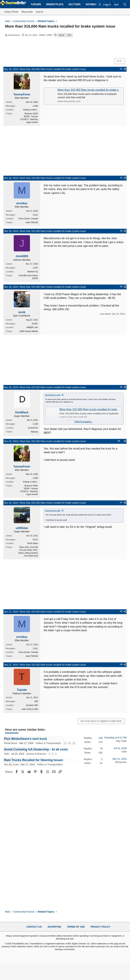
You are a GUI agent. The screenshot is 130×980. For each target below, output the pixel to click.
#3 (121, 231)
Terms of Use (76, 927)
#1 (121, 69)
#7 (121, 502)
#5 (121, 387)
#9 (121, 664)
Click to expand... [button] (84, 422)
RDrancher (121, 762)
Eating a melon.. (31, 110)
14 (65, 743)
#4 (121, 287)
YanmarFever (14, 35)
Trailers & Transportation (48, 743)
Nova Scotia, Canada (28, 219)
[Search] (125, 4)
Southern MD (32, 705)
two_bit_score (11, 764)
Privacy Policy (100, 927)
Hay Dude (121, 741)
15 (69, 743)
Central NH (33, 428)
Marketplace (55, 4)
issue (62, 35)
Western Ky (33, 272)
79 (101, 749)
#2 (121, 178)
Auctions (75, 4)
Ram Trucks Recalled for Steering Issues (34, 760)
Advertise (54, 927)
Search (40, 12)
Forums (36, 4)
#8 (121, 611)
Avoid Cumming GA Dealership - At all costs (36, 749)
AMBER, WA (32, 327)
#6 (119, 441)
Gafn (7, 754)
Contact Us (34, 927)
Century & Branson (36, 754)
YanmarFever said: (53, 395)
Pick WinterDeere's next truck (25, 739)
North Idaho (33, 543)
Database (92, 4)
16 (74, 743)
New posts (27, 12)
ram (69, 35)
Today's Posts (11, 12)
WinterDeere (11, 743)
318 (101, 738)
